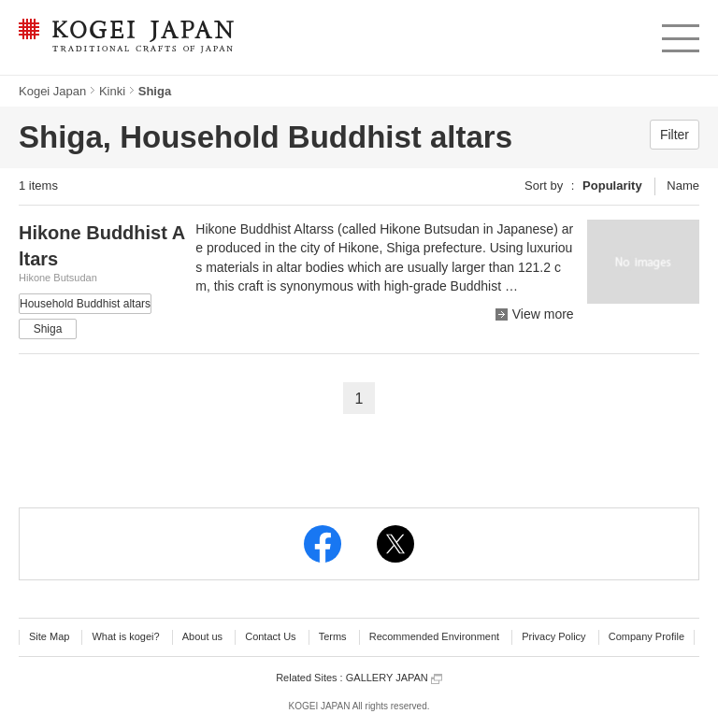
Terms (333, 636)
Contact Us (270, 636)
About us (202, 636)
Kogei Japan (52, 91)
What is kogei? (125, 636)
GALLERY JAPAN (394, 678)
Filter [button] (675, 135)
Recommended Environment (434, 636)
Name (683, 186)
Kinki (112, 91)
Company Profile (646, 636)
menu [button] (679, 34)
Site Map (49, 636)
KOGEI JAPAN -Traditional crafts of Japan (126, 37)
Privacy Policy (553, 636)
